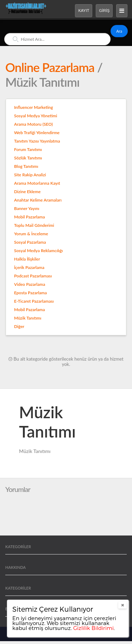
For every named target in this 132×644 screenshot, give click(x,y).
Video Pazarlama (30, 284)
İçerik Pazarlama (29, 267)
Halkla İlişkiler (27, 259)
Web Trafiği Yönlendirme (37, 133)
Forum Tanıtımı (28, 149)
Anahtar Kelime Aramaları (38, 200)
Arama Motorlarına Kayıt (37, 183)
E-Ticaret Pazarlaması (34, 301)
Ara (119, 31)
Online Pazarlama (51, 67)
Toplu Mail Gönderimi (34, 225)
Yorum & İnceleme (31, 234)
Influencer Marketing (34, 107)
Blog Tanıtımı (26, 166)
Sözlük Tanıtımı (28, 158)
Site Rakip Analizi (30, 175)
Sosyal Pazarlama (30, 242)
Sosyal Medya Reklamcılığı (39, 251)
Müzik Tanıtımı (28, 318)
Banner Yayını (27, 208)
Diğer (19, 326)
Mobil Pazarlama (30, 217)
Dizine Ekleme (27, 192)
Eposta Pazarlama (30, 293)
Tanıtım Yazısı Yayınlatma (37, 141)
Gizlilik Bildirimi (93, 628)
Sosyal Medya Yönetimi (36, 116)
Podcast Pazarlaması (33, 276)
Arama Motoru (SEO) (33, 124)
